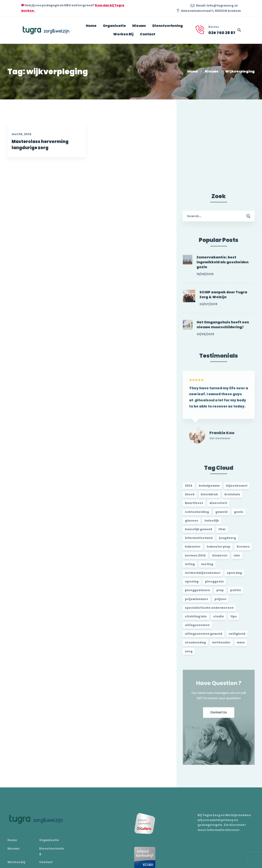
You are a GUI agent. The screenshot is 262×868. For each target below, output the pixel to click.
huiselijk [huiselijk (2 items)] (212, 523)
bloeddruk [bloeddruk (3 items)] (209, 497)
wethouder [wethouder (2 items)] (221, 645)
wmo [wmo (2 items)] (241, 645)
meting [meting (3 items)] (207, 567)
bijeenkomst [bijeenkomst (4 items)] (237, 488)
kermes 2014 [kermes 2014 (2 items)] (195, 558)
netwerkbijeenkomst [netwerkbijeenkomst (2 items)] (203, 575)
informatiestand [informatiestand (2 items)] (199, 541)
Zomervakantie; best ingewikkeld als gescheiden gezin (222, 265)
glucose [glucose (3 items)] (192, 523)
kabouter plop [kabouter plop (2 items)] (219, 549)
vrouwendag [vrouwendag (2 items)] (195, 645)
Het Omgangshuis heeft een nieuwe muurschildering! (223, 327)
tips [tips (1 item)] (234, 619)
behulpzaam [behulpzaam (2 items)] (209, 488)
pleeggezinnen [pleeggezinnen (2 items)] (197, 593)
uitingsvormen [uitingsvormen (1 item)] (197, 628)
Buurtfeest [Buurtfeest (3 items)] (194, 506)
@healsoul (205, 405)
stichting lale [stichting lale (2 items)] (196, 619)
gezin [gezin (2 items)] (239, 514)
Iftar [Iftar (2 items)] (222, 532)
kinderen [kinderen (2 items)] (220, 558)
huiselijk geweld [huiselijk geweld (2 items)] (199, 532)
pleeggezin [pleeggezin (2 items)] (214, 584)
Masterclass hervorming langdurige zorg (39, 150)
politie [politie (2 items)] (236, 593)
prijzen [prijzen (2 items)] (220, 602)
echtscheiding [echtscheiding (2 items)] (197, 514)
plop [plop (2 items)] (220, 593)
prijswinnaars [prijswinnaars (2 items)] (196, 602)
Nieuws (212, 71)
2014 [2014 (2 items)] (189, 488)
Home (193, 71)
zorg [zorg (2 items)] (189, 654)
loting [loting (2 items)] (190, 567)
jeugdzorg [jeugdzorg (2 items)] (227, 541)
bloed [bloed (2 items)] (190, 497)
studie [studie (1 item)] (219, 619)
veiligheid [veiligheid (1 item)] (237, 636)
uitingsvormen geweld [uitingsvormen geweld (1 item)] (204, 636)
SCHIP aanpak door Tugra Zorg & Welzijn (223, 297)
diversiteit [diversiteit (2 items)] (218, 506)
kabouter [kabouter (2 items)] (193, 549)
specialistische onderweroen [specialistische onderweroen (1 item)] (209, 610)
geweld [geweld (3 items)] (221, 514)
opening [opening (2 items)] (192, 584)
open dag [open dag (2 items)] (234, 575)
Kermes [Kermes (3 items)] (243, 549)
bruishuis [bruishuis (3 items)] (232, 497)
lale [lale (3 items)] (237, 558)
